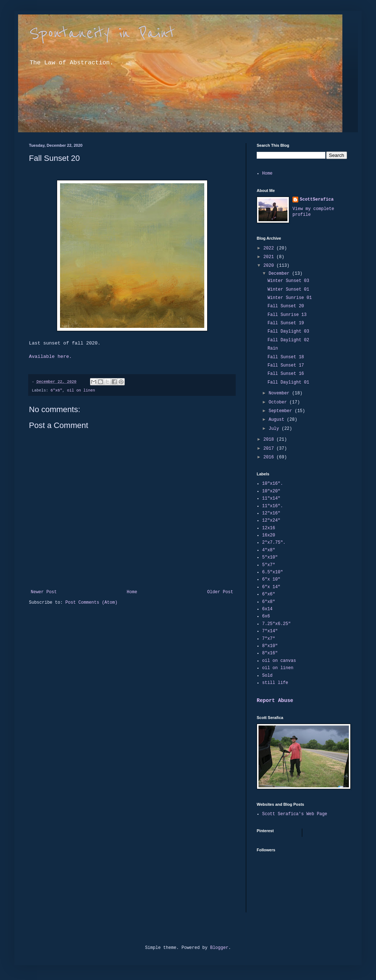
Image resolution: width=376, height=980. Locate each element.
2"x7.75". (274, 543)
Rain (273, 348)
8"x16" (270, 653)
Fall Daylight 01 (288, 382)
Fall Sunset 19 (286, 323)
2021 (270, 257)
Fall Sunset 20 (286, 306)
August (278, 420)
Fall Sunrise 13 (287, 315)
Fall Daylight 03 (288, 331)
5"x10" (270, 557)
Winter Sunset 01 (288, 290)
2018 (270, 440)
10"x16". (273, 484)
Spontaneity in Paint (102, 33)
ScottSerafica (317, 200)
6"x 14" (271, 587)
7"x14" (270, 631)
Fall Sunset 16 (286, 374)
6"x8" (269, 602)
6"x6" (56, 390)
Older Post (220, 592)
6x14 (267, 609)
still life (275, 683)
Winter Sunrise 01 (290, 298)
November (280, 393)
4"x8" (269, 550)
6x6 (266, 616)
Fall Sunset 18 (286, 357)
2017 (270, 449)
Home (132, 592)
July (275, 429)
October (279, 402)
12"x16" (271, 513)
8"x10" (270, 646)
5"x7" (269, 565)
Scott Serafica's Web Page (295, 814)
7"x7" (269, 639)
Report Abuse (275, 701)
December (280, 274)
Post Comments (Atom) (91, 603)
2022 (270, 248)
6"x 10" (271, 579)
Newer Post (44, 592)
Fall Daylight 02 (288, 340)
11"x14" (271, 498)
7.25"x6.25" (276, 624)
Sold (267, 676)
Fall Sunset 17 (286, 365)
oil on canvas (279, 661)
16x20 (269, 535)
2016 (270, 457)
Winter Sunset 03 (288, 281)
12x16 (269, 528)
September (282, 411)
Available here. (50, 357)
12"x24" (271, 521)
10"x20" (271, 491)
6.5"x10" (273, 572)
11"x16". (273, 506)
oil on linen (81, 390)
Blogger (219, 948)
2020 (270, 266)
